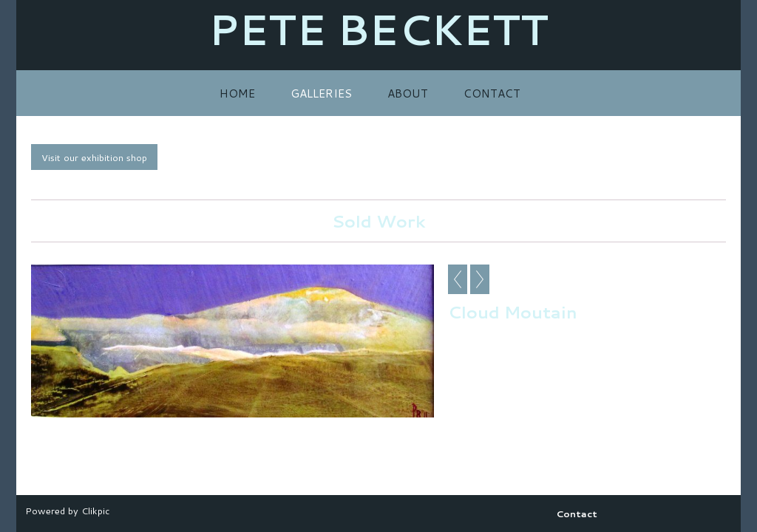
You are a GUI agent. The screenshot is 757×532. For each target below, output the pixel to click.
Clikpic (95, 511)
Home (237, 93)
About (408, 93)
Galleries (321, 93)
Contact (492, 93)
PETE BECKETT (378, 29)
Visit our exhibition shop (94, 157)
